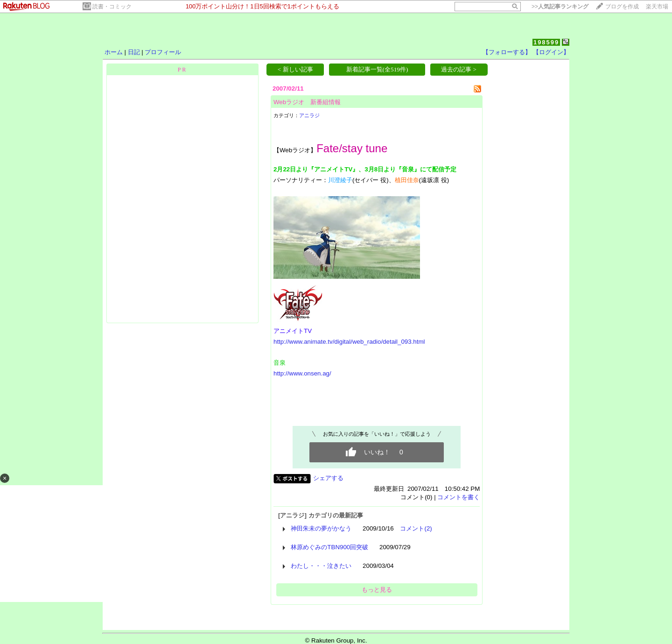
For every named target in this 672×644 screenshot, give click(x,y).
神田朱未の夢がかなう (321, 528)
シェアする (328, 478)
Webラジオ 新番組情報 (307, 102)
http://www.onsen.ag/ (302, 373)
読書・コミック (112, 7)
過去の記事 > (459, 69)
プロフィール (163, 52)
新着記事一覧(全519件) (377, 69)
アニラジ (309, 115)
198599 (546, 42)
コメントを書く (458, 497)
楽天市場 (657, 7)
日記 (134, 52)
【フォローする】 (507, 52)
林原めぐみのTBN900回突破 (329, 547)
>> (560, 7)
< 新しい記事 (295, 69)
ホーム (114, 52)
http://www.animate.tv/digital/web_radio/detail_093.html (349, 342)
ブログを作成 (622, 7)
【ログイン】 (551, 52)
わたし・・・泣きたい (321, 566)
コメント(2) (416, 528)
